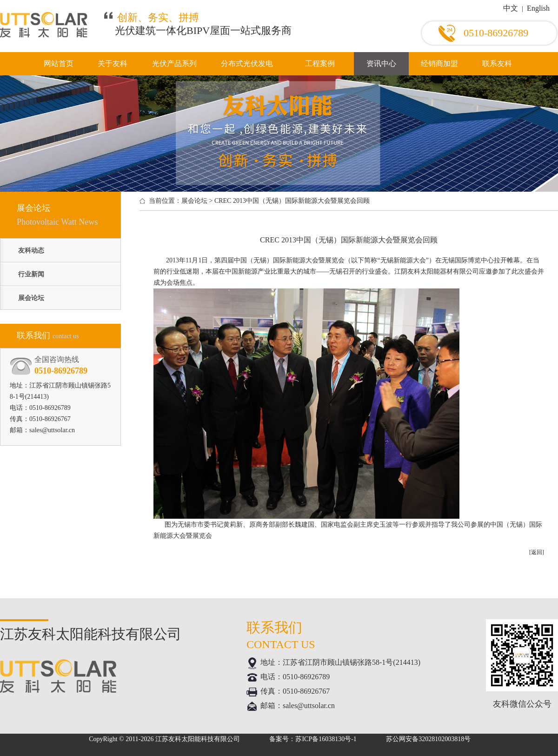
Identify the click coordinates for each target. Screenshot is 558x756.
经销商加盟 (439, 64)
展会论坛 (31, 298)
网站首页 (59, 64)
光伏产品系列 (174, 64)
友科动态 (31, 251)
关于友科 (113, 64)
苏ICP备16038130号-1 (326, 739)
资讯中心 (381, 64)
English (538, 8)
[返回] (537, 552)
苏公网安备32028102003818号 (428, 739)
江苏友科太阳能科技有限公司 (198, 739)
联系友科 (497, 64)
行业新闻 (31, 274)
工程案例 (320, 64)
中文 (511, 8)
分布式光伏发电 (247, 64)
